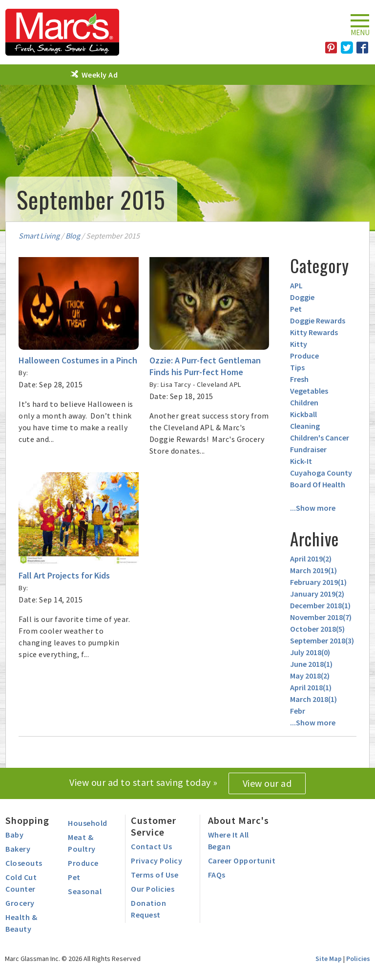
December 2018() (320, 605)
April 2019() (311, 559)
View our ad (267, 783)
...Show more (313, 508)
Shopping (27, 820)
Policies (358, 959)
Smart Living (39, 236)
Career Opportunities (247, 860)
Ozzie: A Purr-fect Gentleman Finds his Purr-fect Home (205, 366)
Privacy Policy (156, 860)
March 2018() (313, 699)
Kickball (303, 414)
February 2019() (318, 582)
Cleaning (305, 426)
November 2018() (321, 617)
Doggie (302, 297)
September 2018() (322, 640)
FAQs (217, 875)
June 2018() (311, 664)
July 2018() (310, 652)
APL (296, 285)
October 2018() (317, 629)
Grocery (20, 903)
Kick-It (301, 461)
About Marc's (239, 820)
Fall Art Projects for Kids (64, 575)
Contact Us (151, 846)
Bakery (18, 849)
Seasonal (85, 891)
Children (304, 402)
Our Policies (153, 889)
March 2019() (313, 570)
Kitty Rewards (314, 332)
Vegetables (309, 391)
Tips (297, 367)
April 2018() (311, 687)
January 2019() (317, 594)
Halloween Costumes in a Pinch (78, 360)
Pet (296, 309)
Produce (304, 356)
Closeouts (24, 863)
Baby (14, 835)
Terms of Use (155, 875)
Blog (73, 236)
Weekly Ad (100, 75)
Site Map (329, 959)
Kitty (299, 344)
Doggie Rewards (318, 320)
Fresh (299, 379)
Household (88, 823)
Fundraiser (308, 449)
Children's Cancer (320, 438)
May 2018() (310, 676)
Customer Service (154, 826)
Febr (298, 711)
